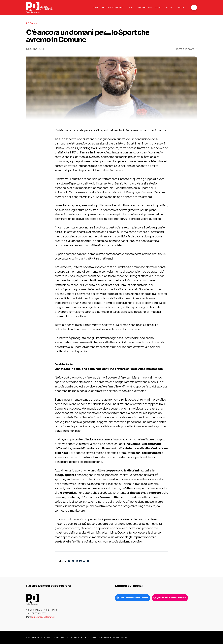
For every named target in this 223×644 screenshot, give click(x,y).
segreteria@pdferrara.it (43, 617)
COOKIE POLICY (121, 637)
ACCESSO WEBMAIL (70, 637)
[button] (194, 7)
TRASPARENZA (105, 637)
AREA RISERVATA (89, 637)
